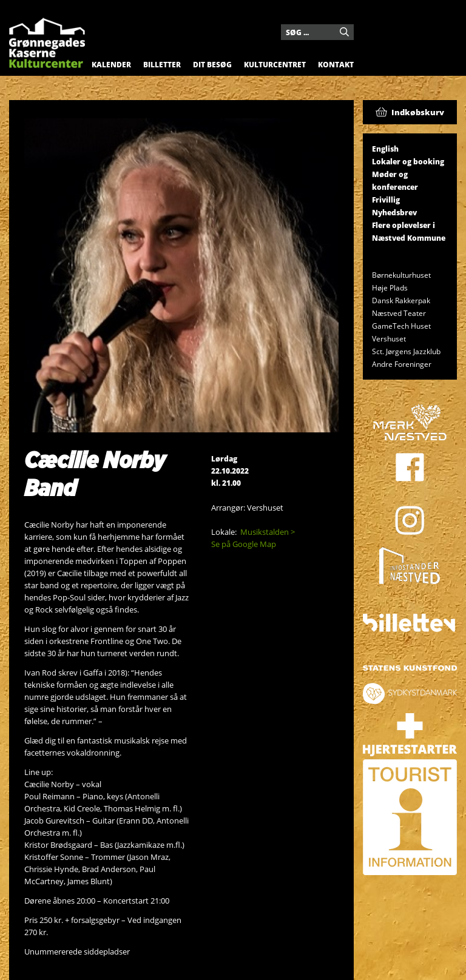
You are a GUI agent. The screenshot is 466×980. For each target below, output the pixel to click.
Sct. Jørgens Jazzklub (406, 351)
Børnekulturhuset (401, 275)
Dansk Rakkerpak (401, 300)
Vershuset (389, 339)
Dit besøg (212, 65)
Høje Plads (390, 288)
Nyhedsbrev (394, 213)
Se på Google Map (244, 544)
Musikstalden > (268, 532)
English (385, 149)
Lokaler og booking (408, 162)
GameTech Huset (401, 326)
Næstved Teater (399, 313)
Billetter (162, 65)
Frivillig (386, 200)
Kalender (111, 65)
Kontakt (336, 65)
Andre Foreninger (402, 364)
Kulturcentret (275, 65)
